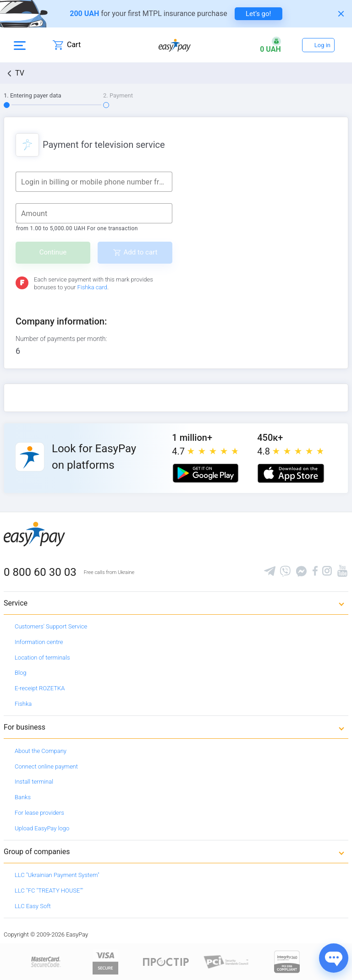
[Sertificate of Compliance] (226, 961)
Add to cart (141, 252)
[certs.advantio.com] (287, 961)
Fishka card (92, 287)
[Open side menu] (20, 45)
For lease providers (39, 813)
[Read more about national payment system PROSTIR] (166, 961)
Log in (322, 45)
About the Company (41, 751)
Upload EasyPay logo (42, 828)
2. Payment (118, 95)
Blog (20, 673)
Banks (23, 797)
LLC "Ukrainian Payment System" (57, 875)
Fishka (23, 704)
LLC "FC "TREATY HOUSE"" (49, 891)
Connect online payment (46, 766)
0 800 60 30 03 (40, 572)
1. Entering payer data (33, 95)
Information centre (39, 642)
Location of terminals (42, 658)
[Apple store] (291, 473)
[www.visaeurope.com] (105, 961)
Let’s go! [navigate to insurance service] (258, 14)
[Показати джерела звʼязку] (334, 958)
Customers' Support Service (51, 626)
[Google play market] (205, 473)
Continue (53, 252)
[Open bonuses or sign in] (270, 45)
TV (20, 73)
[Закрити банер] (341, 14)
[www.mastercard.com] (45, 961)
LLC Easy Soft (33, 906)
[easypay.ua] (175, 45)
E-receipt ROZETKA (40, 688)
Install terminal (34, 782)
